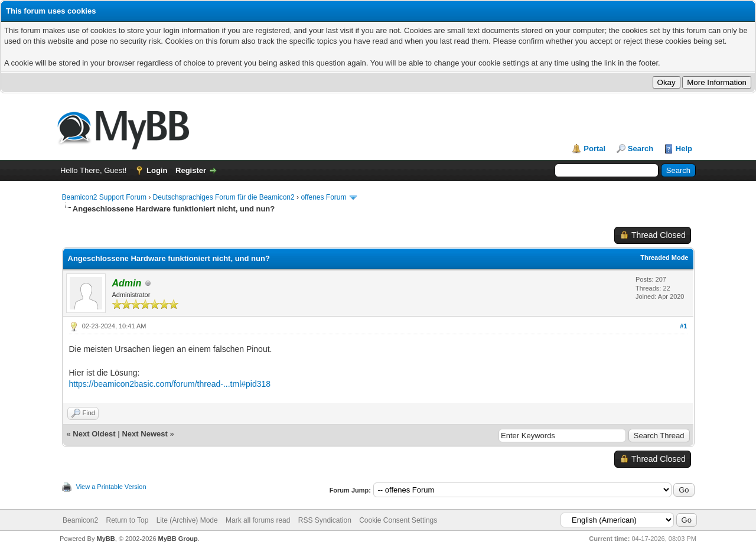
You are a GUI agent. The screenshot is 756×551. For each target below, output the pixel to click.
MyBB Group (178, 539)
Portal (594, 149)
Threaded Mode (664, 257)
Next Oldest (94, 434)
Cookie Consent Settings (398, 520)
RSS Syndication (325, 520)
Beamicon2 (80, 520)
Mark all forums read (258, 520)
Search (641, 149)
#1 (683, 326)
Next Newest (144, 434)
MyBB (105, 539)
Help (684, 149)
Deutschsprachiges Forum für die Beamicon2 (225, 197)
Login (157, 170)
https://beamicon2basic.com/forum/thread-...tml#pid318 (170, 384)
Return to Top (127, 520)
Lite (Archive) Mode (187, 520)
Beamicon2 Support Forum (104, 197)
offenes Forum (323, 197)
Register (191, 170)
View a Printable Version (111, 487)
